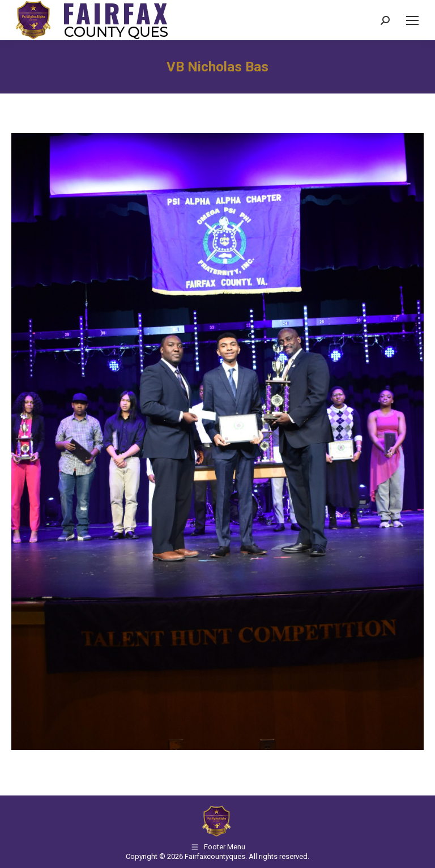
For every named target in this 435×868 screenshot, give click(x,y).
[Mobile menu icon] (412, 20)
